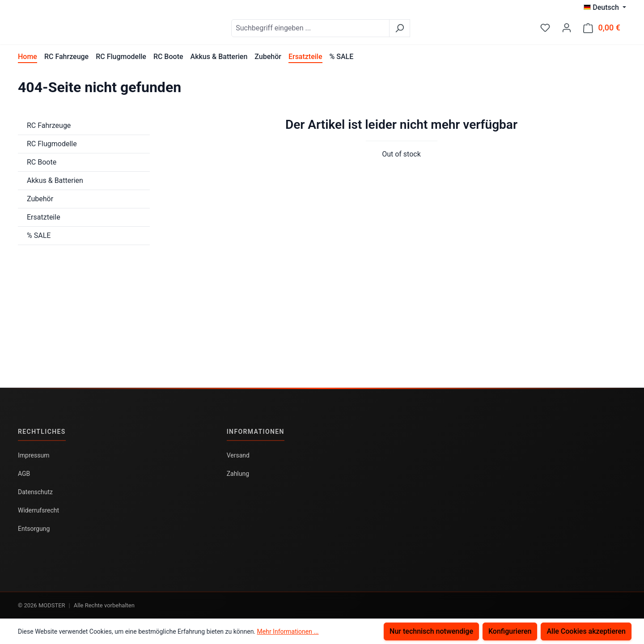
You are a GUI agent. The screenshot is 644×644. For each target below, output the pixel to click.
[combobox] (333, 30)
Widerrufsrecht (38, 510)
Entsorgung (34, 529)
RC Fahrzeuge (49, 130)
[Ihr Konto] (567, 30)
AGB (24, 474)
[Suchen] (422, 30)
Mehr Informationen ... (288, 631)
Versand (238, 455)
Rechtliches (42, 432)
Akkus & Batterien (55, 185)
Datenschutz (35, 492)
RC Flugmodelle (52, 148)
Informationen (256, 432)
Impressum (34, 455)
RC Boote (42, 167)
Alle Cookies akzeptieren (586, 631)
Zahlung (238, 474)
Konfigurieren (510, 631)
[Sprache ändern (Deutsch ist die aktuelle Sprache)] (605, 8)
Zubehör (40, 203)
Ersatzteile (44, 222)
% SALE (39, 240)
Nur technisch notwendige (431, 631)
